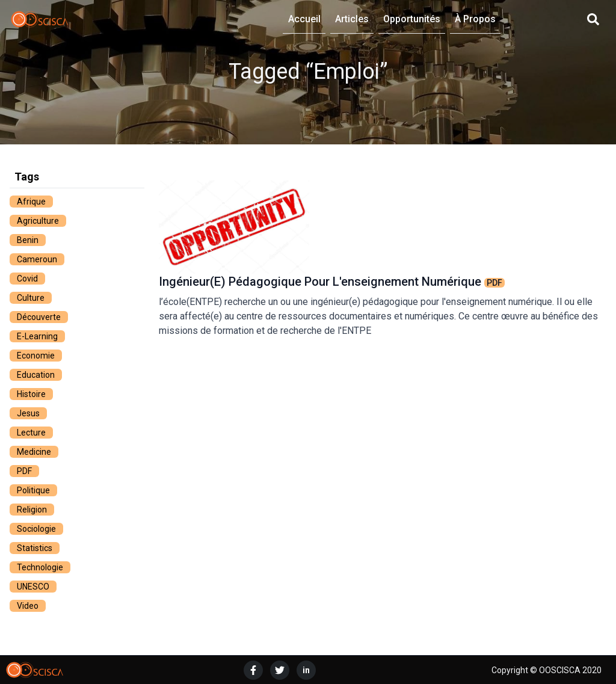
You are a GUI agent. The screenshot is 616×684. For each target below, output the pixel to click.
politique (33, 490)
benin (28, 240)
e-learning (37, 336)
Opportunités (412, 19)
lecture (31, 433)
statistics (35, 548)
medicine (34, 452)
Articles (352, 19)
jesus (28, 413)
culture (31, 298)
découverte (39, 317)
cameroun (37, 259)
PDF (24, 471)
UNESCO (33, 587)
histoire (31, 394)
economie (36, 356)
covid (27, 279)
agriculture (38, 221)
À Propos (475, 19)
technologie (40, 567)
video (28, 606)
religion (32, 510)
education (36, 375)
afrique (31, 202)
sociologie (36, 529)
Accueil (304, 19)
